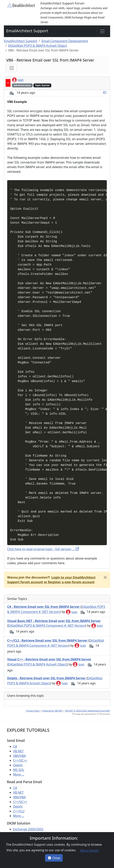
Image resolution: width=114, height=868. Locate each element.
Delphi (18, 765)
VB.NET (18, 751)
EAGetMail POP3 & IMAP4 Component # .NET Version (47, 626)
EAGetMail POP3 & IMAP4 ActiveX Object (38, 46)
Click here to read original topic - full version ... (43, 549)
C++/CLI (19, 811)
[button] (69, 582)
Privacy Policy (33, 711)
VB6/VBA (20, 756)
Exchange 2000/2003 (28, 829)
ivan (18, 80)
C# (15, 746)
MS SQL (19, 770)
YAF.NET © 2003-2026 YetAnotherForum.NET (88, 711)
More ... (19, 774)
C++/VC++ (20, 760)
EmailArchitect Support (27, 31)
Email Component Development (65, 41)
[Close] (105, 577)
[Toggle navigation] (102, 31)
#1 (105, 92)
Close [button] (54, 858)
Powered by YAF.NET (52, 711)
